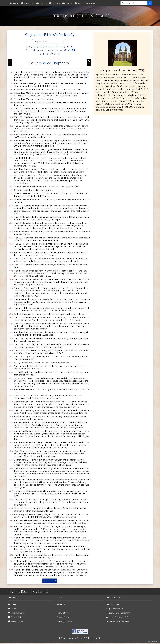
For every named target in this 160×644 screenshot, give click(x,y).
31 (48, 54)
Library (67, 3)
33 (55, 54)
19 (37, 50)
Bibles (79, 3)
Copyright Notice (64, 621)
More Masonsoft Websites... (118, 621)
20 (42, 50)
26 (65, 50)
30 (44, 54)
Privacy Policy (63, 617)
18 (34, 50)
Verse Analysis (16, 621)
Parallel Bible (15, 617)
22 (49, 50)
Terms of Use (63, 613)
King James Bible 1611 (115, 609)
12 (60, 47)
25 (61, 50)
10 (53, 47)
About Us (61, 604)
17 (30, 50)
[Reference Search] (134, 3)
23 (53, 50)
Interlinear (28, 3)
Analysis (55, 3)
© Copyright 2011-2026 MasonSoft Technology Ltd (80, 638)
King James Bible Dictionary (118, 613)
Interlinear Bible (16, 613)
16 (26, 50)
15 (72, 47)
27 (69, 50)
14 (68, 47)
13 (64, 47)
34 (59, 54)
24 (57, 50)
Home (14, 3)
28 (73, 50)
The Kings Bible (113, 604)
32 (52, 54)
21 (45, 50)
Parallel (42, 3)
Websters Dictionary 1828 (117, 617)
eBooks (91, 3)
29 (40, 54)
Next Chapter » (50, 581)
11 (57, 47)
